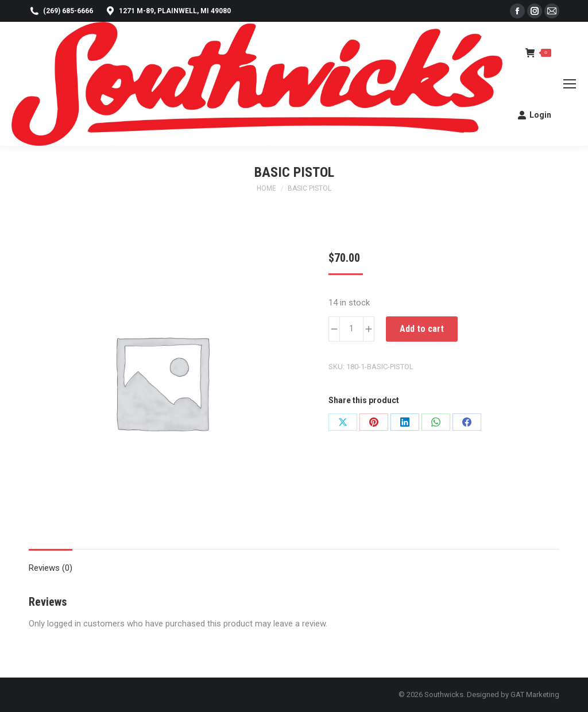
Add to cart (422, 329)
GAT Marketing (535, 694)
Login (534, 115)
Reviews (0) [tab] (51, 568)
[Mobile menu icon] (570, 84)
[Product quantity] (351, 329)
